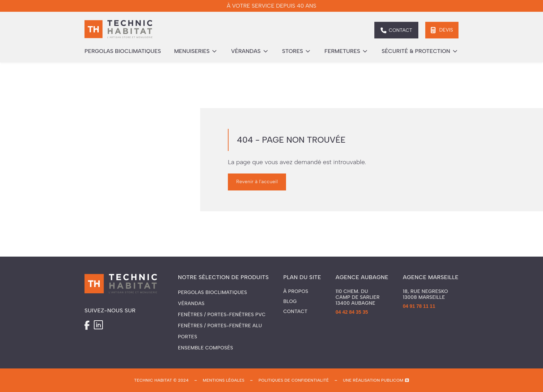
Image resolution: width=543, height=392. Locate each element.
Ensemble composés (206, 348)
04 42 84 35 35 (352, 312)
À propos (296, 292)
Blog (290, 302)
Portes (188, 337)
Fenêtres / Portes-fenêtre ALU (220, 326)
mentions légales (223, 380)
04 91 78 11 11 (419, 306)
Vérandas (191, 304)
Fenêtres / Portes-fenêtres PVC (222, 315)
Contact (295, 312)
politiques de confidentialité (294, 380)
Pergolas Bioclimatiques (213, 292)
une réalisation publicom (373, 380)
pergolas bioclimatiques (123, 51)
